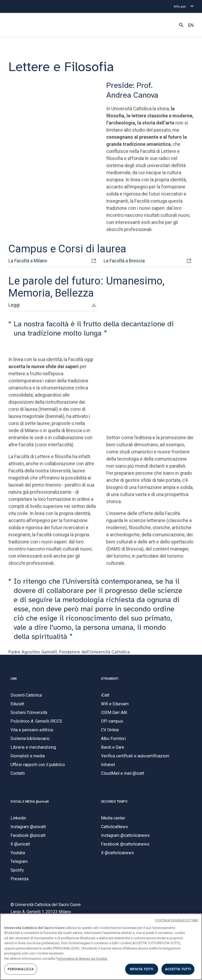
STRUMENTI (110, 679)
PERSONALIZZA (21, 969)
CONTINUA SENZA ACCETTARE (176, 920)
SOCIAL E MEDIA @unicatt (30, 802)
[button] (181, 25)
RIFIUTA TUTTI (142, 969)
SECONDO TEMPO (114, 802)
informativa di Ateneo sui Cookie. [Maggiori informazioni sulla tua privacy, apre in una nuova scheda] (82, 959)
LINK (14, 679)
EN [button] (191, 25)
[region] (101, 947)
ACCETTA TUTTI (178, 969)
